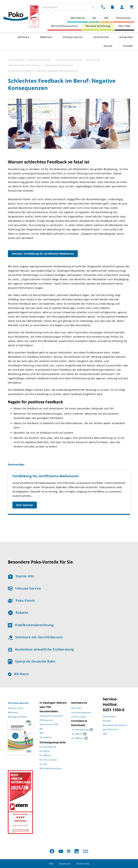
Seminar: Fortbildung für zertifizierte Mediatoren (43, 254)
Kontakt (128, 46)
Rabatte (18, 613)
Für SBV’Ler (45, 755)
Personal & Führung (98, 26)
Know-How (126, 37)
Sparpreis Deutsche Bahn (32, 661)
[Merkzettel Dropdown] (112, 7)
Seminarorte (101, 37)
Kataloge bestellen (18, 717)
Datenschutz (83, 864)
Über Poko (124, 26)
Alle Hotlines (109, 716)
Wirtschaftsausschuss (65, 26)
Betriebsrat (78, 18)
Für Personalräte (48, 760)
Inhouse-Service (73, 37)
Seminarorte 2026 (49, 724)
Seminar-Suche (16, 708)
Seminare (24, 37)
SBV (106, 18)
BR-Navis (18, 674)
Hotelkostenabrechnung (31, 625)
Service (108, 46)
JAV (94, 18)
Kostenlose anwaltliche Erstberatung (41, 649)
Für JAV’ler (45, 751)
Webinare (46, 37)
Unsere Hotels (79, 717)
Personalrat (123, 18)
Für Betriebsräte (48, 747)
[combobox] (68, 7)
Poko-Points (21, 600)
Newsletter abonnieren (115, 725)
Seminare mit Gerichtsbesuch (35, 637)
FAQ (105, 734)
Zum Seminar (25, 505)
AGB (51, 864)
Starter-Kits (21, 576)
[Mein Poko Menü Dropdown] (122, 7)
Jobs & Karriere (111, 729)
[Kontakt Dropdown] (103, 7)
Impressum (65, 864)
